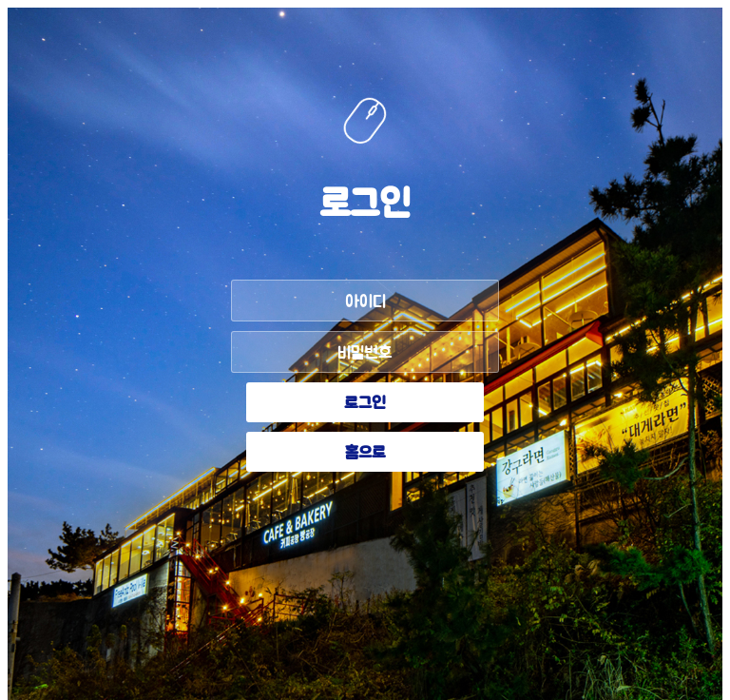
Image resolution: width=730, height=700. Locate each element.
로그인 (365, 404)
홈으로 (365, 454)
